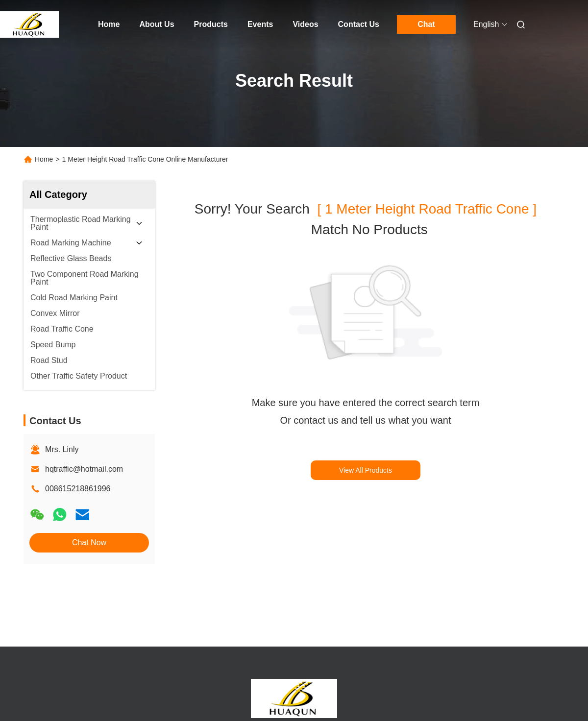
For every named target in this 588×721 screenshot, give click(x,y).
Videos (305, 24)
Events (260, 24)
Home (109, 24)
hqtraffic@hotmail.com (84, 469)
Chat (426, 24)
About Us (157, 24)
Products (211, 24)
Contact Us (359, 24)
